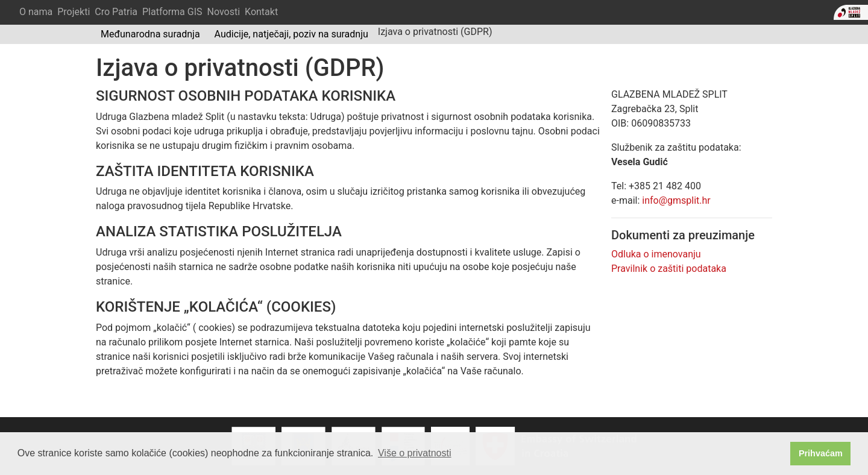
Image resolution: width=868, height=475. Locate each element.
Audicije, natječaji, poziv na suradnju (291, 34)
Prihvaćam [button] (821, 453)
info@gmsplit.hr (676, 200)
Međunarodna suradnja (150, 34)
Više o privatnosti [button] (415, 453)
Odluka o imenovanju (656, 254)
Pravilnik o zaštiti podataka (669, 269)
